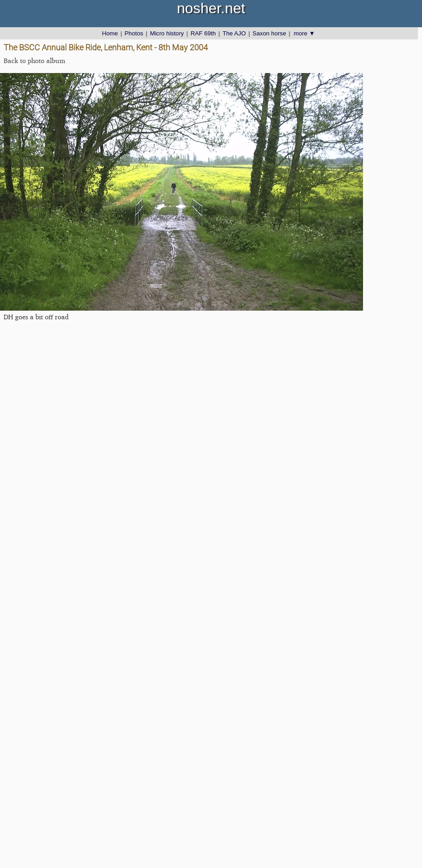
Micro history (167, 33)
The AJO (234, 33)
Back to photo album (34, 61)
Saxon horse (269, 33)
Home (110, 33)
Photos (134, 33)
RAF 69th (203, 33)
